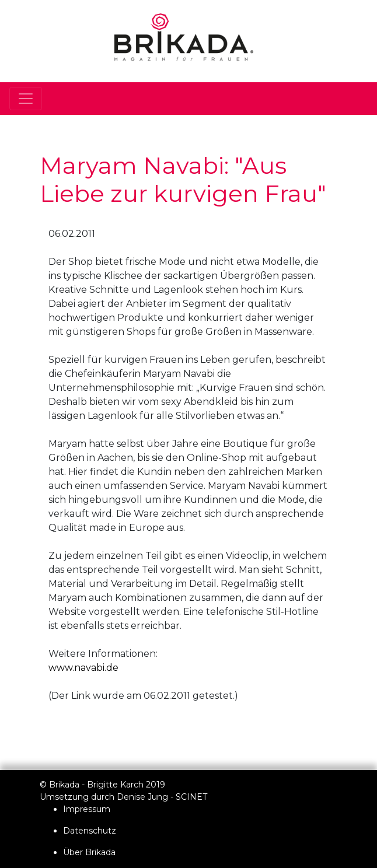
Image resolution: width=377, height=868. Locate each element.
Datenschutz (90, 831)
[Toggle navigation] (26, 99)
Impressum (87, 809)
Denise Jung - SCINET (162, 797)
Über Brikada (89, 852)
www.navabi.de (83, 668)
